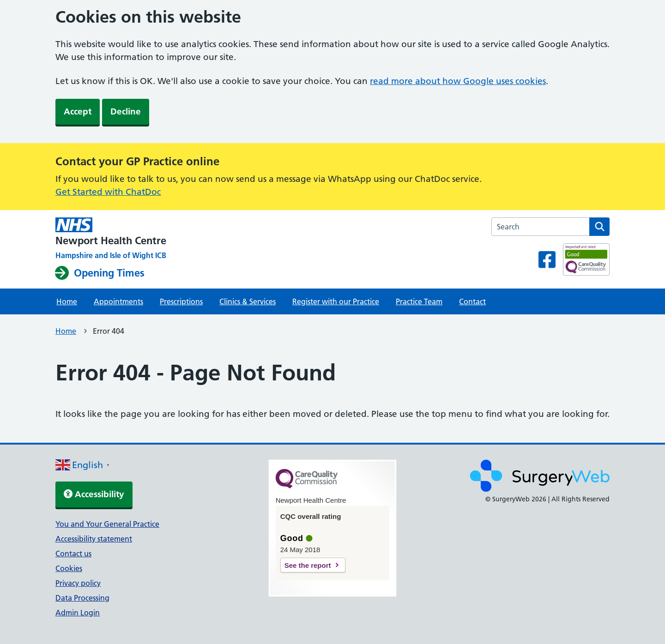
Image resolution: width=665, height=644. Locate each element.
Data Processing (82, 598)
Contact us (73, 554)
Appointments (118, 301)
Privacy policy (78, 583)
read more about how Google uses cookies (458, 81)
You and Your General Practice (107, 524)
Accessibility (94, 494)
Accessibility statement (94, 539)
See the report (308, 565)
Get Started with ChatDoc (108, 192)
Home (67, 301)
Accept (78, 111)
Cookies (69, 568)
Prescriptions (181, 301)
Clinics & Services (248, 301)
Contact (472, 301)
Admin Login (78, 613)
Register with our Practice (336, 301)
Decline (126, 111)
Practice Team (419, 301)
